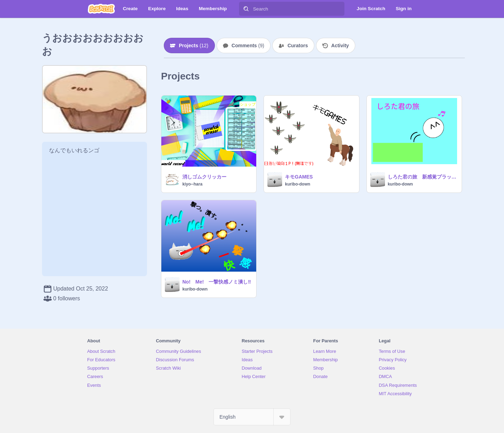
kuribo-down (297, 184)
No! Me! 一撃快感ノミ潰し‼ (217, 282)
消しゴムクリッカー (204, 177)
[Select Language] (252, 417)
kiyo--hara (192, 184)
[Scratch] (101, 9)
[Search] (246, 9)
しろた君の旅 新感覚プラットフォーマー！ (423, 177)
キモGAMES (299, 177)
